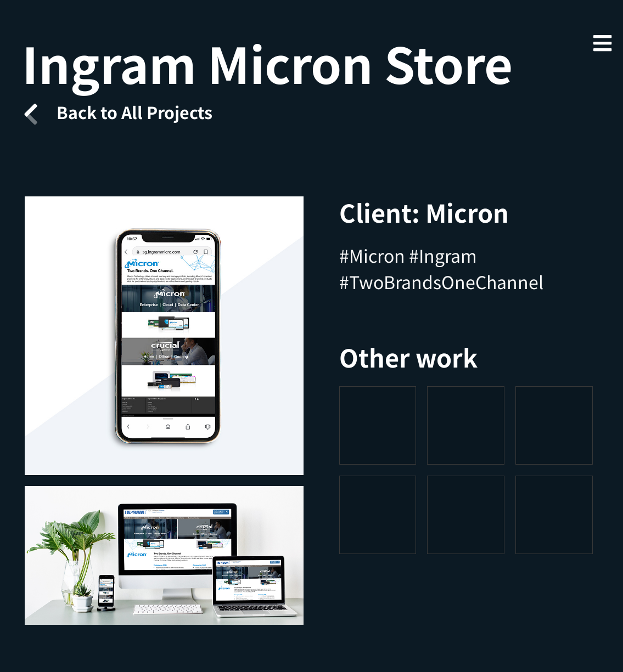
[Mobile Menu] (602, 42)
